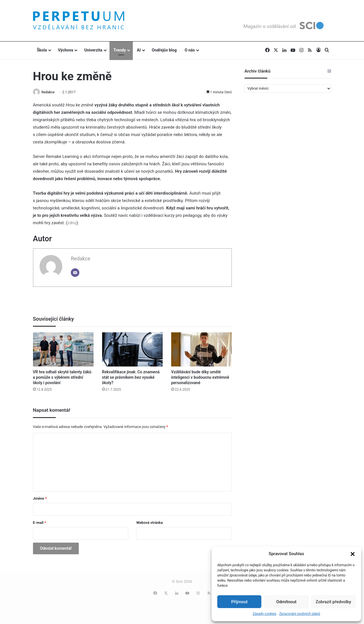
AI (139, 50)
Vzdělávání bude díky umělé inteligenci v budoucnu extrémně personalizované (200, 378)
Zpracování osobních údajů (300, 614)
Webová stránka (149, 523)
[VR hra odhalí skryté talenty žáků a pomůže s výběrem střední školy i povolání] (63, 350)
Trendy (120, 50)
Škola (42, 50)
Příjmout (239, 602)
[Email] (75, 273)
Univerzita (93, 50)
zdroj (72, 223)
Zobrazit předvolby (333, 602)
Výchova (66, 50)
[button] (353, 554)
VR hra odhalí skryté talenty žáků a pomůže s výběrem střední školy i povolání (62, 378)
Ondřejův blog (164, 50)
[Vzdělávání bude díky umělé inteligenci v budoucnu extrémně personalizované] (201, 350)
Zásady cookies (264, 614)
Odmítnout (287, 602)
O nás (190, 50)
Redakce (49, 92)
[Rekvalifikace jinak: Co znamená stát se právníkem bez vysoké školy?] (132, 350)
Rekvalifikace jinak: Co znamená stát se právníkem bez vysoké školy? (131, 378)
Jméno (40, 499)
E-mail (40, 523)
